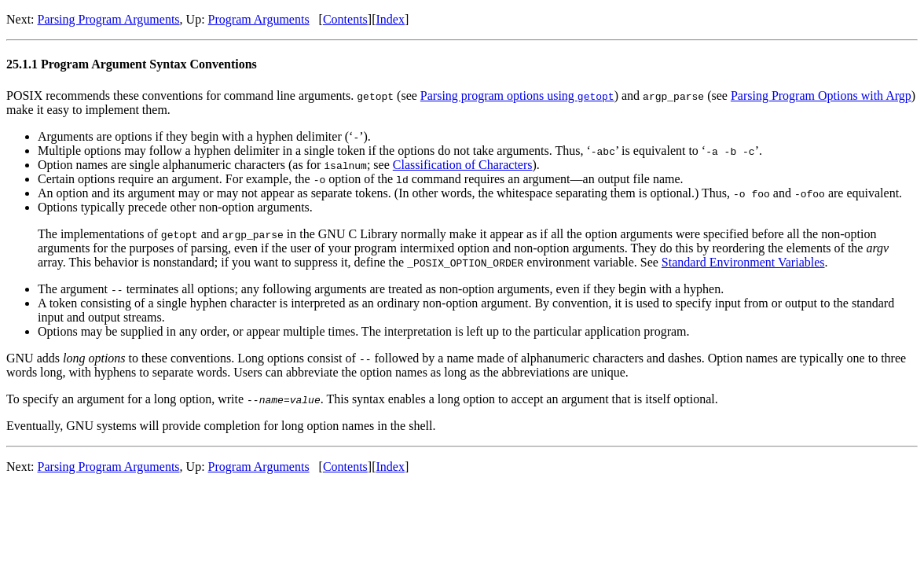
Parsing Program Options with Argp (821, 96)
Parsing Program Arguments (109, 19)
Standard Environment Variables (743, 262)
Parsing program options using (517, 96)
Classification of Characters (463, 165)
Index (390, 19)
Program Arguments (259, 19)
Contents (345, 19)
